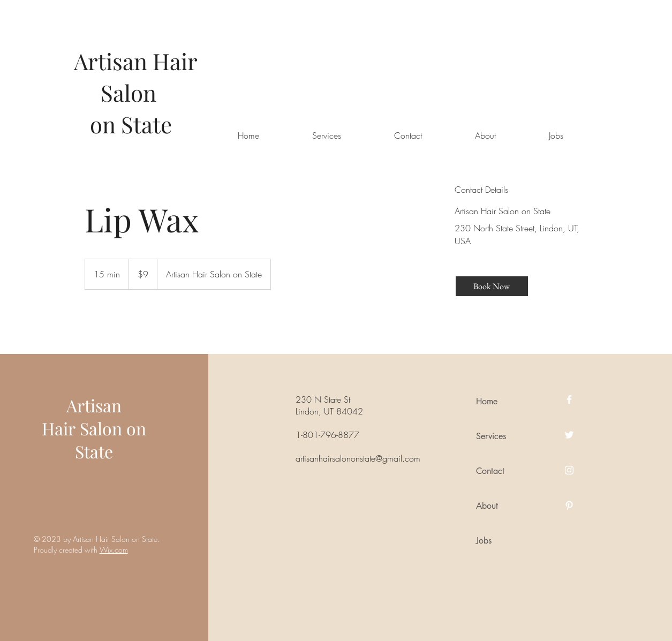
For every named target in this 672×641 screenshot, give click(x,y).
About (487, 506)
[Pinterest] (569, 506)
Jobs (484, 541)
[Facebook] (569, 399)
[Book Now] (492, 286)
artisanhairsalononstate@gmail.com (358, 458)
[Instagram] (569, 470)
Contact (490, 471)
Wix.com (114, 550)
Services (491, 436)
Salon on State (111, 440)
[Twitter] (569, 435)
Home (487, 401)
